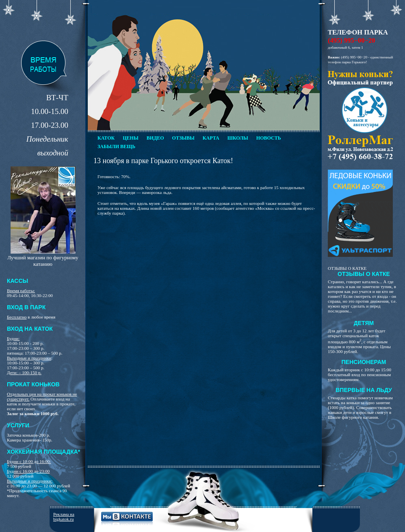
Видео (155, 138)
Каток (106, 138)
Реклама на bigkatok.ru (64, 517)
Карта (211, 138)
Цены (130, 138)
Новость (269, 138)
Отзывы (183, 138)
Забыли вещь (116, 146)
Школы (238, 138)
